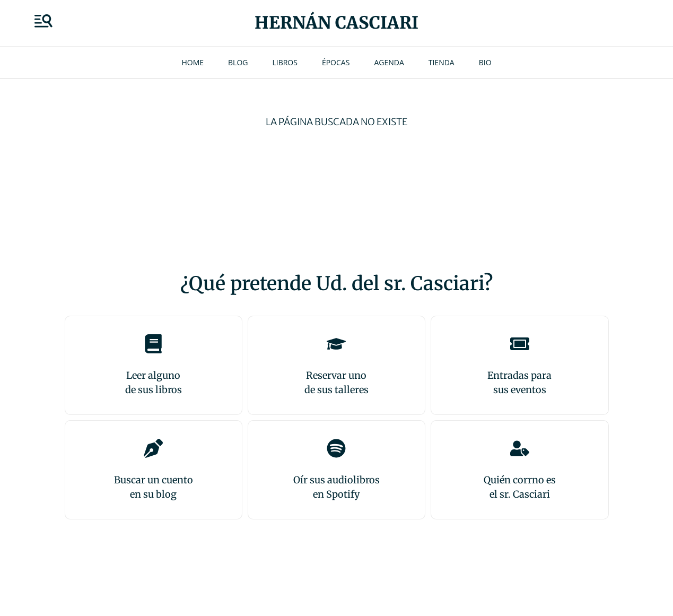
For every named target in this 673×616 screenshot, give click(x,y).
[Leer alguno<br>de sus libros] (153, 344)
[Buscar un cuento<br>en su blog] (153, 448)
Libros (285, 62)
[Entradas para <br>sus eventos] (520, 344)
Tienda (442, 62)
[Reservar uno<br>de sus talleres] (336, 344)
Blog (238, 62)
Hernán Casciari (336, 23)
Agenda (389, 62)
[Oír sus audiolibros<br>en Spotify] (336, 448)
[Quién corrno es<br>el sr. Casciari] (520, 448)
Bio (485, 62)
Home (193, 62)
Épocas (336, 62)
